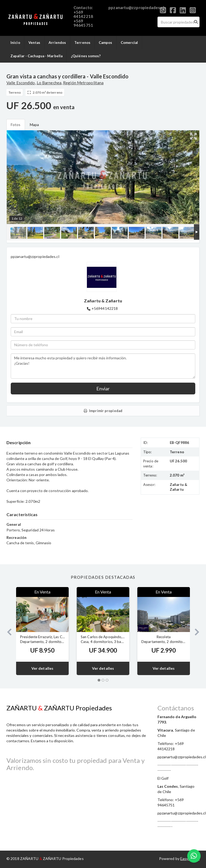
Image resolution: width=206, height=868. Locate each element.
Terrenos (82, 43)
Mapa (34, 125)
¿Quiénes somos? (86, 56)
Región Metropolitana (83, 83)
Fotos (16, 125)
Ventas (34, 43)
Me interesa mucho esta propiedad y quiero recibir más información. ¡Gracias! (103, 366)
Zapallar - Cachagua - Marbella (36, 56)
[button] (7, 631)
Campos (106, 43)
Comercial (129, 43)
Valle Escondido (21, 83)
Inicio (15, 43)
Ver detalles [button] (42, 668)
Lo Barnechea (49, 83)
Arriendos (57, 43)
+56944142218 (105, 308)
